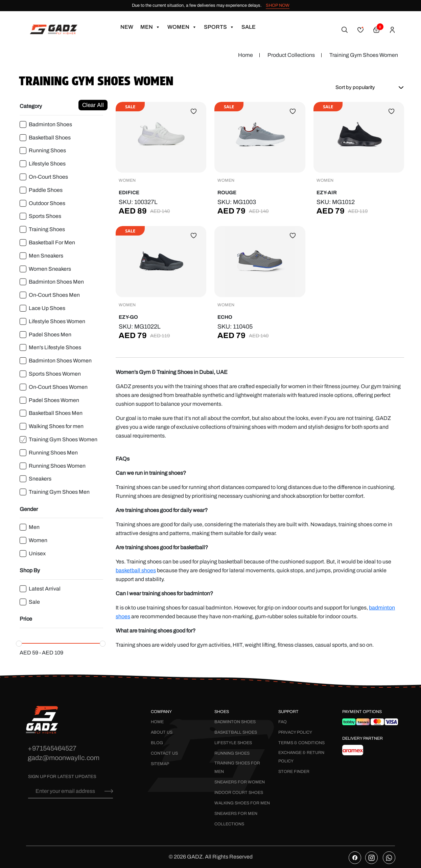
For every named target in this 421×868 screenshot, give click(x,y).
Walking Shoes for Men (242, 803)
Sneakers (40, 479)
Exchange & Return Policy (301, 757)
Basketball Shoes (50, 138)
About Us (162, 732)
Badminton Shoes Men (56, 282)
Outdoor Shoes (47, 203)
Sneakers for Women (240, 782)
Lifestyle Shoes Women (57, 321)
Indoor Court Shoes (239, 793)
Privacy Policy (295, 732)
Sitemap (160, 764)
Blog (157, 743)
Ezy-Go (128, 317)
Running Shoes (47, 150)
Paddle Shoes (46, 190)
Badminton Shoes (50, 124)
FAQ (283, 722)
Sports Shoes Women (55, 374)
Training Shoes (47, 229)
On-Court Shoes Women (58, 387)
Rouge (227, 193)
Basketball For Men (52, 242)
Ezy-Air (327, 193)
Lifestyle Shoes (47, 164)
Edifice (129, 193)
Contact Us (164, 753)
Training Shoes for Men (237, 767)
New (127, 27)
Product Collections (291, 55)
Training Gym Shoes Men (59, 492)
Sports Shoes (45, 216)
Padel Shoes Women (54, 400)
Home (245, 55)
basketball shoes (136, 570)
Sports (219, 27)
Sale (249, 27)
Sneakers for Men (236, 814)
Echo (225, 317)
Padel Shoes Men (50, 335)
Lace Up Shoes (47, 308)
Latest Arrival (45, 589)
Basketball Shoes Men (56, 413)
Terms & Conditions (301, 743)
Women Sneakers (50, 269)
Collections (229, 824)
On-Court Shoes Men (54, 295)
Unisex (37, 553)
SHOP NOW (278, 5)
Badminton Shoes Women (60, 361)
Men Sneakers (46, 256)
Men (150, 27)
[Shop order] (367, 87)
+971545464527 (52, 748)
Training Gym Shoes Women (63, 439)
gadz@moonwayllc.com (64, 758)
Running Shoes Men (53, 453)
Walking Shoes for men (56, 426)
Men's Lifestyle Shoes (55, 347)
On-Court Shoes (48, 177)
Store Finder (294, 772)
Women (182, 27)
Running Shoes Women (57, 466)
